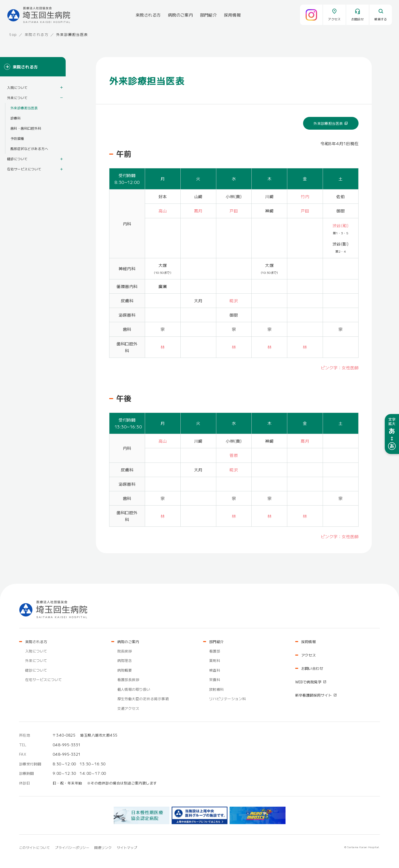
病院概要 (125, 670)
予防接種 (17, 138)
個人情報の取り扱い (134, 689)
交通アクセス (128, 708)
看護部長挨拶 (128, 680)
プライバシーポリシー (72, 847)
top (13, 34)
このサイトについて (34, 847)
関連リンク (103, 847)
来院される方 (37, 34)
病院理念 (125, 660)
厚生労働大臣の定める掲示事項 (143, 699)
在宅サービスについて (24, 169)
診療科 (16, 118)
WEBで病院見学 (308, 682)
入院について (17, 87)
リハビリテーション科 (228, 699)
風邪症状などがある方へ (29, 149)
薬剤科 (215, 660)
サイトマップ (127, 847)
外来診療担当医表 (328, 123)
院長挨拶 (125, 651)
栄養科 (215, 680)
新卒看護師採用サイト (314, 695)
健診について (17, 159)
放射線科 (217, 689)
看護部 (215, 651)
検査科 (215, 670)
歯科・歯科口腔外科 (26, 128)
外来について (17, 98)
